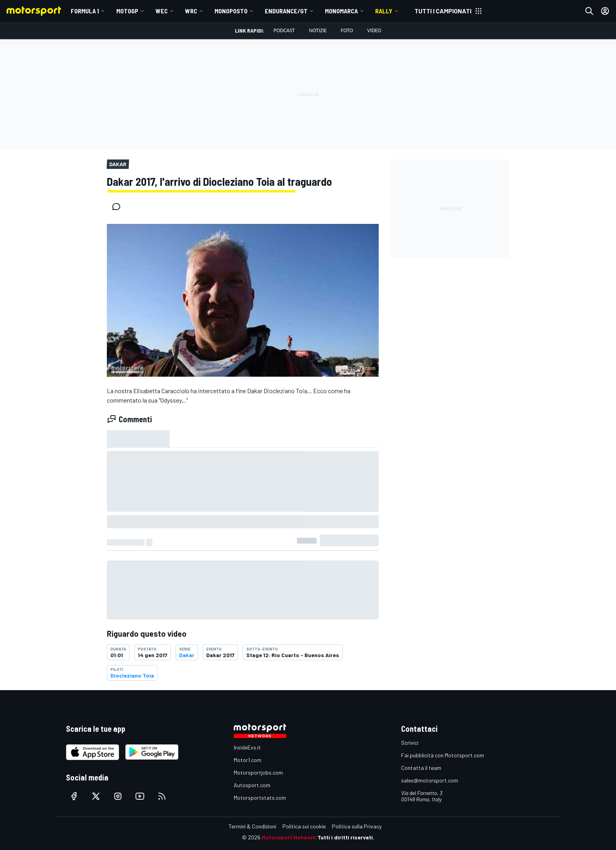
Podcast (284, 30)
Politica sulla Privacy (357, 826)
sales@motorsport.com (430, 780)
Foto (347, 30)
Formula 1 (85, 11)
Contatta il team (421, 768)
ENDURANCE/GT (286, 11)
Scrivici (410, 743)
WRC (191, 11)
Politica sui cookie (304, 826)
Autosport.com (252, 785)
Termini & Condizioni (252, 826)
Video (374, 30)
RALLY (384, 11)
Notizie (318, 30)
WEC (162, 11)
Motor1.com (247, 760)
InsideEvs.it (247, 747)
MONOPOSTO (231, 11)
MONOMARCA (341, 11)
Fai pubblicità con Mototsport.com (443, 755)
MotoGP (127, 11)
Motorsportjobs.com (258, 772)
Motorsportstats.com (260, 798)
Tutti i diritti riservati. (346, 837)
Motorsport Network (289, 837)
